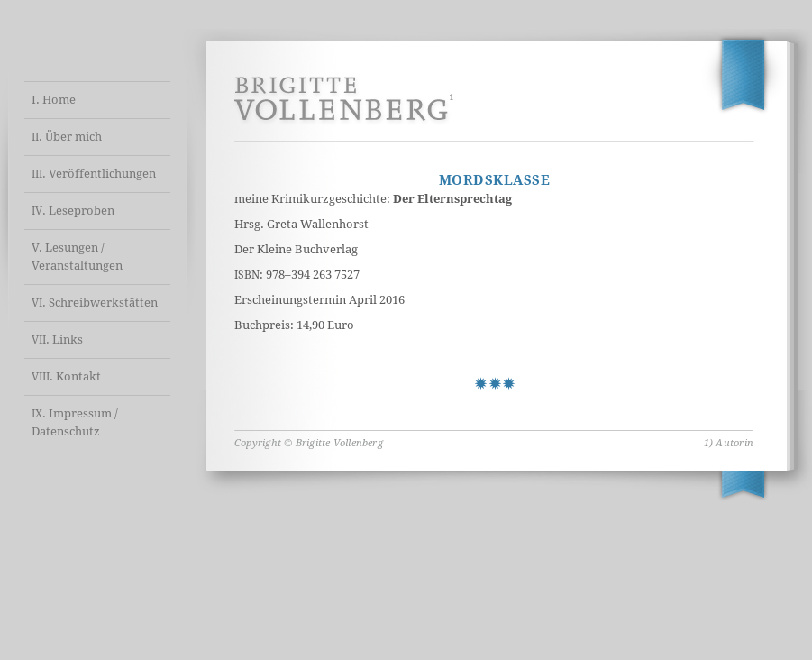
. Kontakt (66, 376)
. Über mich (67, 137)
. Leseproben (73, 211)
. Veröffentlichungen (94, 174)
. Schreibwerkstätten (95, 302)
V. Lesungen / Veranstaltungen (77, 257)
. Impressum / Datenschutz (75, 422)
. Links (57, 339)
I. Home (54, 100)
